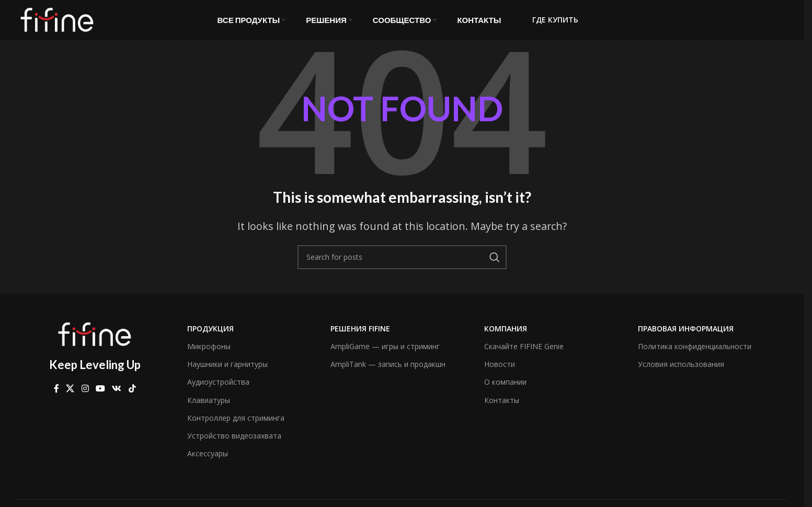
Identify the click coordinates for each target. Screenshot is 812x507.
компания (506, 335)
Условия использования (681, 371)
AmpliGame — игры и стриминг (385, 353)
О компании (505, 389)
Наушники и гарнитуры (227, 371)
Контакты (502, 407)
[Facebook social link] (56, 396)
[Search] (402, 264)
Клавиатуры (209, 407)
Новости (500, 371)
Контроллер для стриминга (236, 425)
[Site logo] (57, 22)
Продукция (210, 335)
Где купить (555, 23)
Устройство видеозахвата (234, 442)
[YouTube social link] (100, 396)
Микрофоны (209, 353)
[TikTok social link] (132, 396)
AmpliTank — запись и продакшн (388, 371)
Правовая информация (686, 335)
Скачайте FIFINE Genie (524, 353)
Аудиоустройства (218, 389)
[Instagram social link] (85, 396)
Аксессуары (208, 460)
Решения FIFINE (360, 335)
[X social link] (70, 396)
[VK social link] (117, 396)
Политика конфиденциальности (695, 353)
